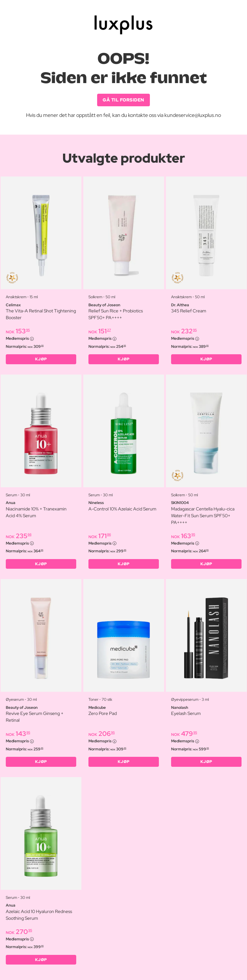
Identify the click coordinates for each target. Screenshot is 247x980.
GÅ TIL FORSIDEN (123, 100)
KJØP (41, 359)
